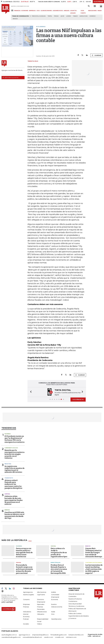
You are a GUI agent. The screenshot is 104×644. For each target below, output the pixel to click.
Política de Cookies (75, 613)
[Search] (89, 6)
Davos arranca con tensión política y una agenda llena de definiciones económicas (24, 552)
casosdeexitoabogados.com (11, 637)
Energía (7, 510)
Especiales (41, 604)
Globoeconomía (57, 607)
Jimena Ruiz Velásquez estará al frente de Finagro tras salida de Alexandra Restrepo (94, 552)
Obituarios (41, 614)
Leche (62, 16)
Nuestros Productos (75, 599)
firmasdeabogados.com (59, 635)
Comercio (93, 16)
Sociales (26, 624)
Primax (56, 16)
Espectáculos (56, 562)
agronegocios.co (24, 635)
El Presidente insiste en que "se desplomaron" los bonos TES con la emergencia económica (15, 439)
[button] (30, 392)
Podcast (26, 619)
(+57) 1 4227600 (7, 602)
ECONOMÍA (25, 11)
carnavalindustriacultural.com (32, 637)
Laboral (7, 494)
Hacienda (8, 434)
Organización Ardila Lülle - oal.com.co (95, 635)
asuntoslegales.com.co (9, 635)
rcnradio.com (59, 637)
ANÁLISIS (67, 11)
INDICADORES (92, 11)
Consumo (26, 599)
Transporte (9, 478)
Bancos (15, 19)
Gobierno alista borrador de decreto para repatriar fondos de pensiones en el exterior (14, 500)
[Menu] (13, 10)
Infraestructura (42, 611)
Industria (8, 464)
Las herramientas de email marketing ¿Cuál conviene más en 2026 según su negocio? (94, 569)
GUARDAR (96, 55)
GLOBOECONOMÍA (46, 11)
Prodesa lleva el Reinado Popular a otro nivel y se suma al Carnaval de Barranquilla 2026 (59, 569)
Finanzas (26, 607)
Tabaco (75, 16)
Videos (39, 624)
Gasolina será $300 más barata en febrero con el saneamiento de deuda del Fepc (14, 515)
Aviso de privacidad (75, 604)
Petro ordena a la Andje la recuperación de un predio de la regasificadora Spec (59, 552)
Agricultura (84, 16)
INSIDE (100, 11)
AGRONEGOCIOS (58, 11)
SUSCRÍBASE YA (78, 399)
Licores (69, 16)
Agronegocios (28, 592)
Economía (55, 599)
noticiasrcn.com (71, 637)
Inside (53, 611)
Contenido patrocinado (94, 562)
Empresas (26, 604)
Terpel (50, 16)
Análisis (54, 592)
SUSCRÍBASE (98, 2)
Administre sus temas (10, 77)
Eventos (54, 604)
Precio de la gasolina (39, 16)
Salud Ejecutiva (56, 619)
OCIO (38, 11)
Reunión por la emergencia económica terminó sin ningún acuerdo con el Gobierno (15, 454)
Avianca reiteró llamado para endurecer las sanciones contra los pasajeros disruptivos (13, 484)
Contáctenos (73, 601)
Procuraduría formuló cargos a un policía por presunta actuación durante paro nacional (24, 569)
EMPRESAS (32, 11)
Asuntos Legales (28, 594)
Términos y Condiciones (76, 606)
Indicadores (27, 611)
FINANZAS (17, 11)
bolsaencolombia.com (76, 635)
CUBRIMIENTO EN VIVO (11, 448)
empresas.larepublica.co (40, 635)
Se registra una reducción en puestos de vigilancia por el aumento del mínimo (15, 469)
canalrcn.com (48, 637)
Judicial (53, 546)
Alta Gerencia (42, 592)
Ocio (53, 614)
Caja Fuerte (41, 594)
